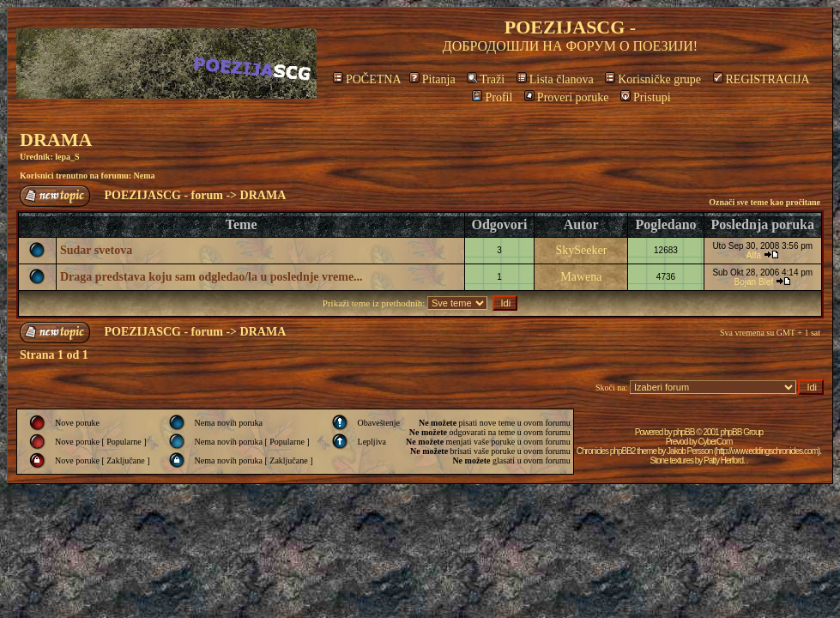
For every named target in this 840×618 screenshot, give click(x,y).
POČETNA (367, 79)
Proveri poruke (567, 97)
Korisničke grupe (653, 79)
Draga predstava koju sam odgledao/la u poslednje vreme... (212, 277)
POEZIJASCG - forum (164, 195)
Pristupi (646, 97)
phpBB (683, 432)
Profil (492, 97)
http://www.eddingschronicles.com (767, 451)
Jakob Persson (689, 451)
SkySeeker (581, 250)
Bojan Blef (754, 282)
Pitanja (432, 79)
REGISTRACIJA (761, 79)
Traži (486, 79)
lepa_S (67, 157)
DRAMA (56, 139)
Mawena (581, 277)
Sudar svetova (96, 250)
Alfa (754, 255)
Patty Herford (723, 460)
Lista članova (555, 79)
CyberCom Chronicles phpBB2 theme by (654, 446)
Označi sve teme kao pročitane (764, 202)
